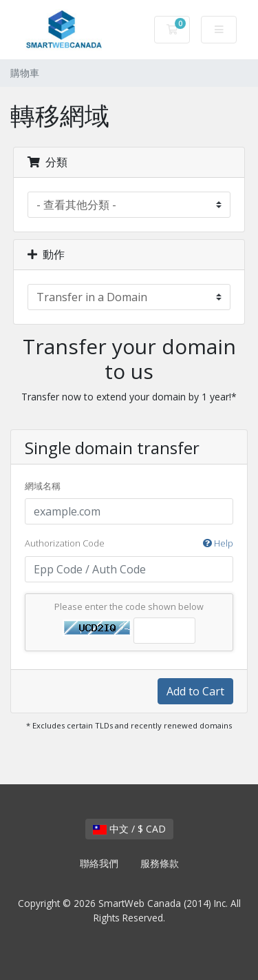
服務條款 (160, 863)
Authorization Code (129, 544)
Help (218, 543)
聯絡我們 (99, 863)
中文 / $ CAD (129, 829)
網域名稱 (43, 486)
